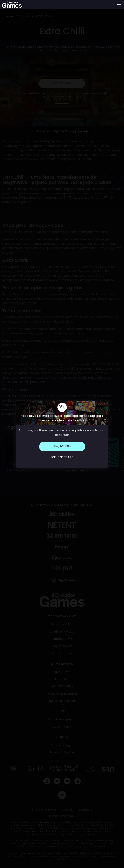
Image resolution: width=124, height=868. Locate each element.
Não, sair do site (62, 457)
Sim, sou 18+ (62, 446)
